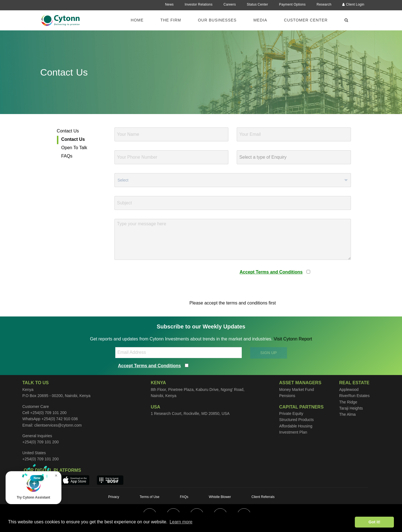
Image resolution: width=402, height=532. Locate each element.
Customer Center (306, 20)
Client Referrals (263, 497)
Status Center (257, 4)
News (169, 4)
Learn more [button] (181, 522)
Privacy (114, 497)
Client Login (353, 4)
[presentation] (157, 280)
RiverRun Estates (354, 396)
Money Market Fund (297, 390)
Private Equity (291, 413)
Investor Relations (198, 4)
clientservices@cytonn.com (58, 425)
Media (260, 20)
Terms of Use (149, 497)
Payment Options (292, 4)
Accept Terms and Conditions (271, 272)
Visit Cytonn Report (293, 339)
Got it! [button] (374, 522)
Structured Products (296, 420)
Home (137, 20)
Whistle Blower (220, 497)
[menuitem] (140, 20)
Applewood (349, 390)
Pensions (287, 396)
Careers (230, 4)
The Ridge (348, 402)
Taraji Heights (351, 408)
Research (324, 4)
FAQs (67, 156)
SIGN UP (268, 353)
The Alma (347, 414)
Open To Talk (74, 148)
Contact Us (68, 131)
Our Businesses (217, 20)
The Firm (171, 20)
